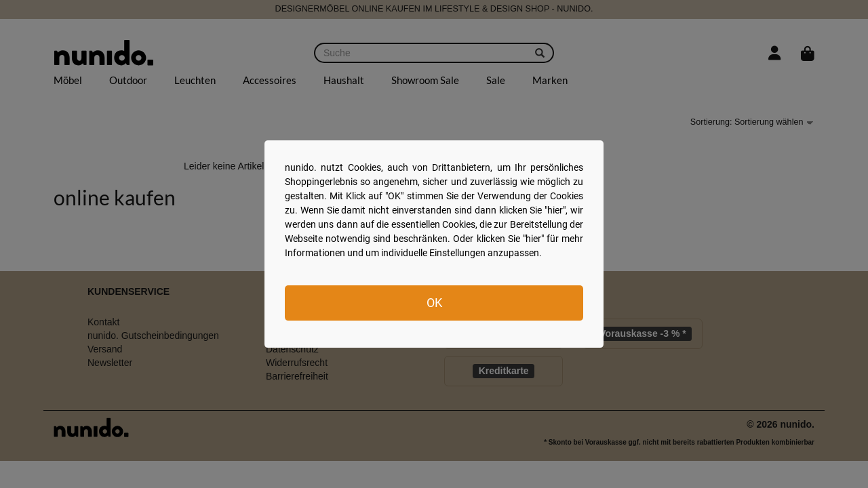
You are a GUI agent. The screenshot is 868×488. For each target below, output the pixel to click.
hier (555, 210)
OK (434, 303)
